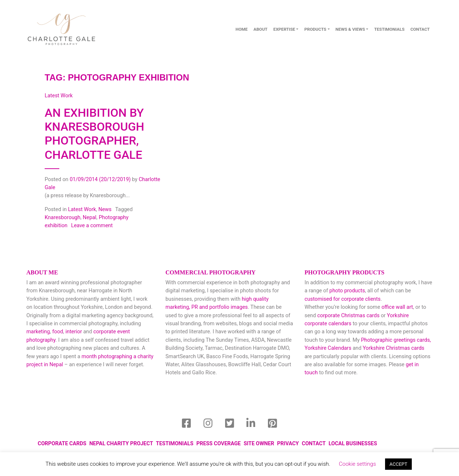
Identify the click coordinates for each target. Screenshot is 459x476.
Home (241, 29)
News (105, 209)
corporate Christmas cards (349, 316)
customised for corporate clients (343, 299)
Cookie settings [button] (357, 464)
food (58, 332)
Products (315, 29)
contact (420, 29)
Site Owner (259, 444)
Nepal (89, 218)
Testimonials (389, 29)
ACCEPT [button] (398, 464)
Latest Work (82, 209)
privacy (288, 444)
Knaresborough (63, 218)
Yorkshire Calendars (328, 348)
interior (74, 332)
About (261, 29)
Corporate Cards (62, 444)
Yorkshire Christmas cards (393, 348)
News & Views (350, 29)
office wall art (397, 307)
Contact (314, 444)
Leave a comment (92, 226)
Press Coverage (218, 444)
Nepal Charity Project (121, 444)
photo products (347, 291)
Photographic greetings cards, (396, 340)
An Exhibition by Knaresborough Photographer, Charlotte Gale (94, 134)
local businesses (353, 444)
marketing (38, 332)
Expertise (284, 29)
